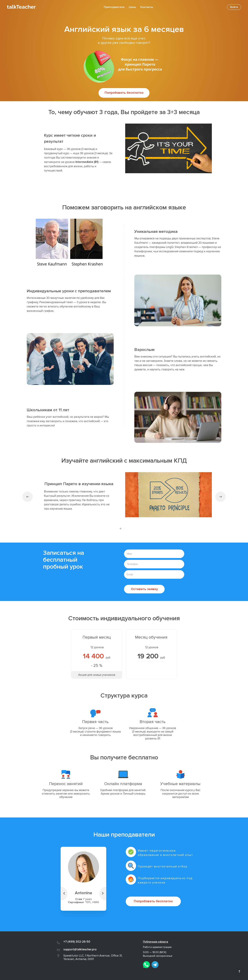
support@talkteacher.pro (80, 949)
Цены (132, 7)
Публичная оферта (156, 941)
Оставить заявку (144, 589)
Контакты (147, 7)
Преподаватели (114, 7)
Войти (234, 7)
